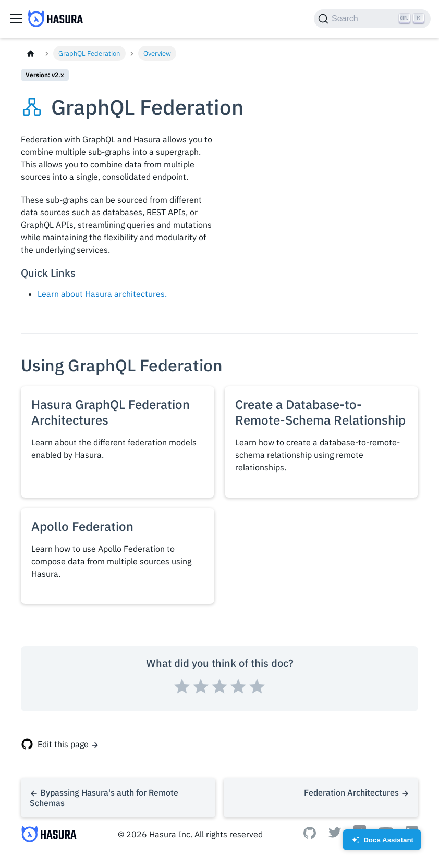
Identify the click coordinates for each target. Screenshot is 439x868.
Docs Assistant (382, 843)
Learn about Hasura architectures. (102, 294)
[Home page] (31, 53)
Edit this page (63, 744)
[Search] (372, 19)
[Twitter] (335, 835)
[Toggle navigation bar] (16, 19)
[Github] (310, 836)
